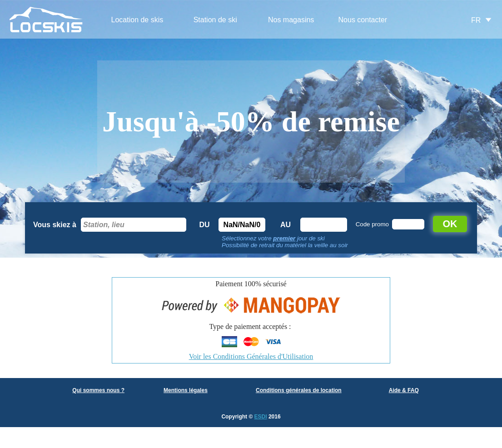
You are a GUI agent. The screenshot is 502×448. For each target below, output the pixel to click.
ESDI (261, 417)
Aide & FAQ (404, 390)
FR (476, 20)
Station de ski (215, 20)
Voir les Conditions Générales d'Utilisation (251, 356)
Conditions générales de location (299, 390)
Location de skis (137, 20)
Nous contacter (363, 20)
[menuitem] (137, 20)
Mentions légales (186, 390)
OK (450, 224)
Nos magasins (291, 20)
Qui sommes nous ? (98, 390)
